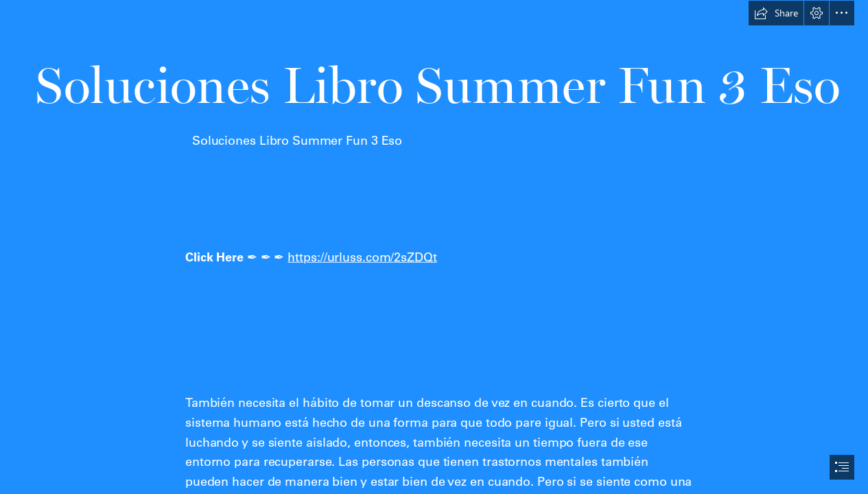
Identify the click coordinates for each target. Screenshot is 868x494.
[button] (776, 13)
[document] (434, 247)
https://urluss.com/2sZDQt (362, 257)
